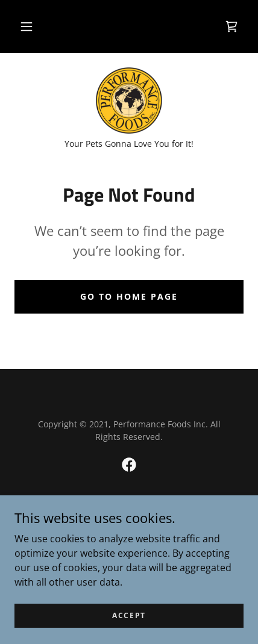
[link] (231, 26)
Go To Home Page (129, 296)
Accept (129, 615)
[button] (27, 26)
